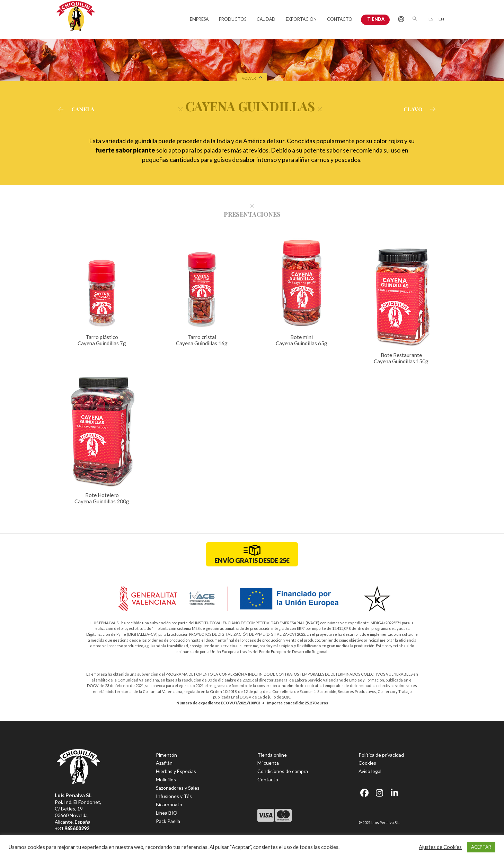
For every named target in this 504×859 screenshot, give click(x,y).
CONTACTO (340, 19)
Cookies (367, 763)
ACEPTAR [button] (481, 847)
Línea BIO (167, 813)
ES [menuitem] (431, 19)
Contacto (268, 779)
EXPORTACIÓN (301, 19)
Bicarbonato (169, 804)
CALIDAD (266, 19)
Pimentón (166, 755)
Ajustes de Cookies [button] (440, 847)
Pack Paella (168, 821)
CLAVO (421, 109)
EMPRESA (199, 19)
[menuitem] (431, 19)
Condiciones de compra (283, 771)
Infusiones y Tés (174, 796)
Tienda (376, 19)
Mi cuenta (268, 763)
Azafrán (164, 763)
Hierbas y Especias (176, 771)
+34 (72, 828)
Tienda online (272, 755)
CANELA (74, 109)
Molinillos (166, 779)
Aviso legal (370, 771)
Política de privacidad (381, 755)
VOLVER (252, 79)
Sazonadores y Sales (178, 788)
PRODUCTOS (233, 19)
